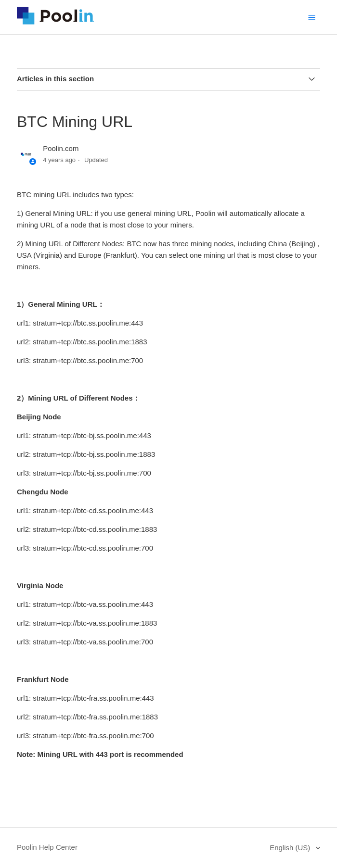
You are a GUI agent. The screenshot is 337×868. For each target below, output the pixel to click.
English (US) (291, 848)
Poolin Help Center (47, 847)
